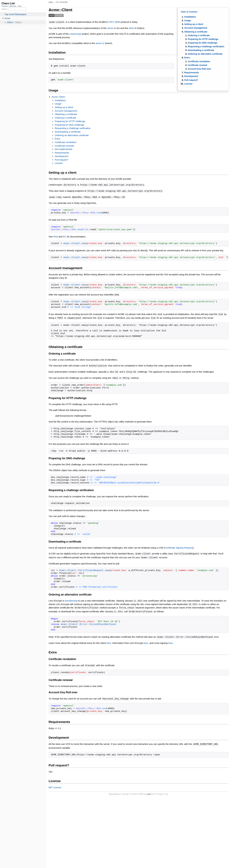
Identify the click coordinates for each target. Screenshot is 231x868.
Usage (188, 20)
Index (51, 2)
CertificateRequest (91, 569)
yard (149, 791)
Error (83, 622)
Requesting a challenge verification (206, 46)
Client (76, 243)
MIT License (55, 785)
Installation (190, 17)
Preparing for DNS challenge (203, 43)
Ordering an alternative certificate (205, 54)
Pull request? (191, 80)
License (188, 84)
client (131, 28)
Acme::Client (58, 97)
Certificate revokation (199, 61)
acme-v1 (100, 43)
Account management (196, 28)
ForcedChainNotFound (103, 622)
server (110, 28)
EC (65, 236)
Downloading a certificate (201, 50)
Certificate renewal (197, 65)
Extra (187, 58)
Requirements (192, 73)
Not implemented (63, 149)
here (109, 641)
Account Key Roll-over (199, 69)
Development (191, 76)
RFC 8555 (115, 22)
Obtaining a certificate (196, 32)
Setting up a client (194, 24)
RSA (56, 236)
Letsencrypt (75, 34)
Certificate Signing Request (179, 546)
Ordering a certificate (199, 35)
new (83, 243)
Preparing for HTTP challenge (203, 39)
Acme (66, 243)
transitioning (71, 599)
